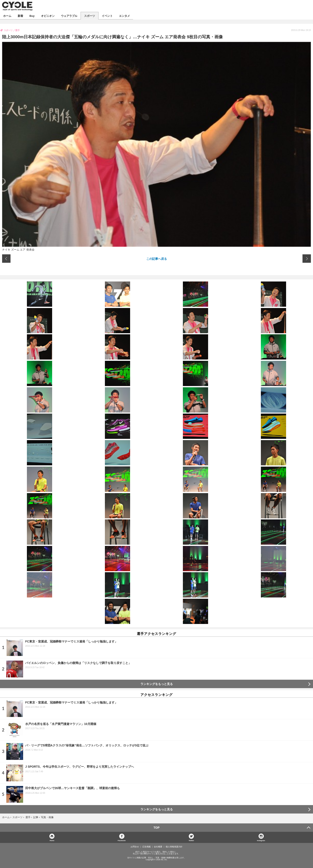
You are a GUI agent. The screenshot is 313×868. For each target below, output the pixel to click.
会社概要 (158, 847)
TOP (156, 828)
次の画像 (307, 259)
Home (52, 840)
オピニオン (48, 16)
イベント (107, 16)
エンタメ (124, 16)
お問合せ (135, 847)
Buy (32, 16)
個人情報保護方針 (174, 847)
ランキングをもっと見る (157, 684)
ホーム (7, 16)
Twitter (191, 840)
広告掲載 (147, 847)
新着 (20, 16)
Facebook (122, 840)
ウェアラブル (69, 16)
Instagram (261, 840)
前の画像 (6, 259)
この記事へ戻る (157, 259)
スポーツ (90, 16)
